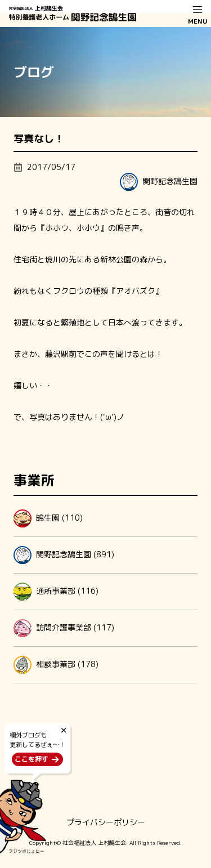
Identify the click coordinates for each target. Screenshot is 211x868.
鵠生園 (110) (48, 518)
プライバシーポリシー (106, 822)
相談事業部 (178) (56, 665)
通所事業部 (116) (56, 592)
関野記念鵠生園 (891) (64, 555)
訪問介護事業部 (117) (64, 628)
